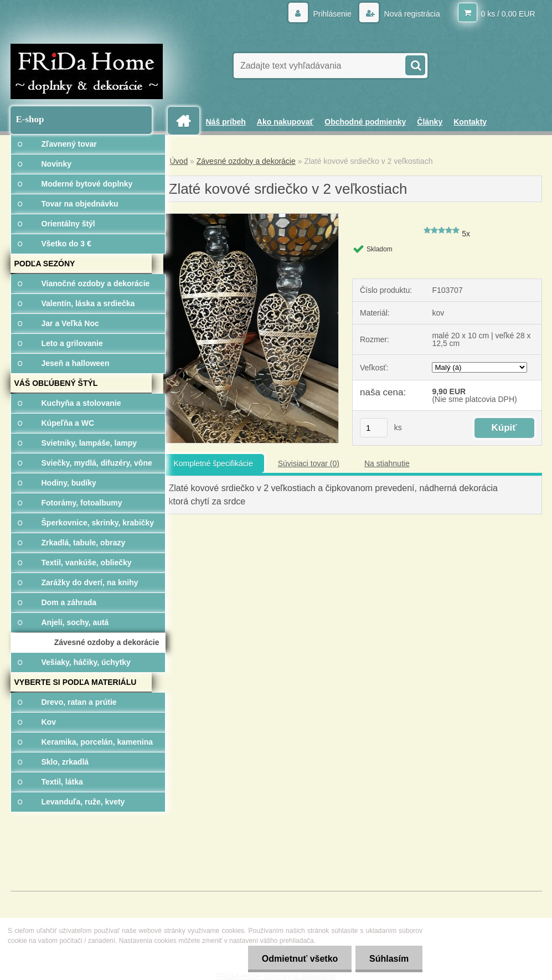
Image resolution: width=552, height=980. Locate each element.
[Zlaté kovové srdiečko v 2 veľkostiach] (251, 218)
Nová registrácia (411, 14)
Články (430, 122)
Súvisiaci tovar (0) (309, 463)
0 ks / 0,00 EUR (508, 14)
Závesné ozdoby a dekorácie (246, 161)
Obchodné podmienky (365, 122)
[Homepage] (188, 121)
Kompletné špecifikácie (213, 463)
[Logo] (87, 71)
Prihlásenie (332, 14)
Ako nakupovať (285, 122)
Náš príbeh (226, 122)
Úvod (179, 161)
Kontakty (470, 122)
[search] (415, 64)
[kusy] (374, 428)
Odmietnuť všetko (299, 959)
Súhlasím (389, 959)
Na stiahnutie (387, 463)
